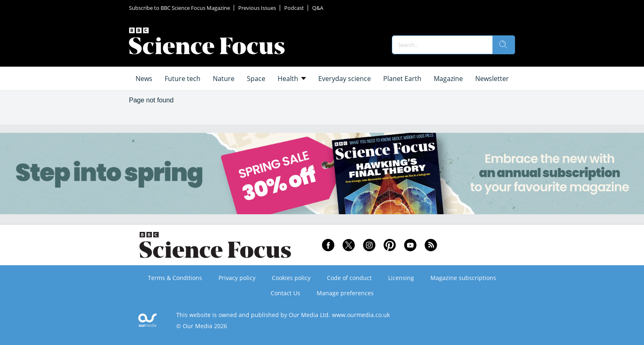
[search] (504, 45)
